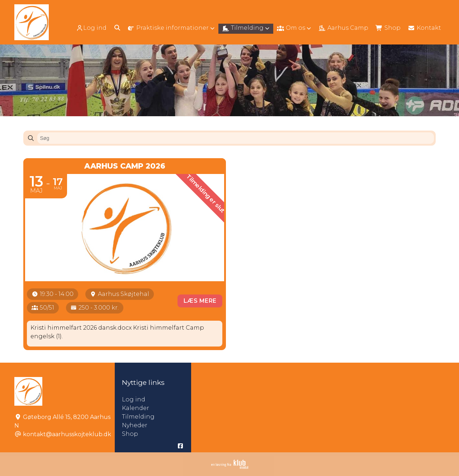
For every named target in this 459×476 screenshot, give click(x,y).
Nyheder (135, 425)
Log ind (91, 28)
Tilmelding (138, 417)
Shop (130, 434)
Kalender (136, 408)
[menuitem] (92, 28)
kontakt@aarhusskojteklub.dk (67, 434)
